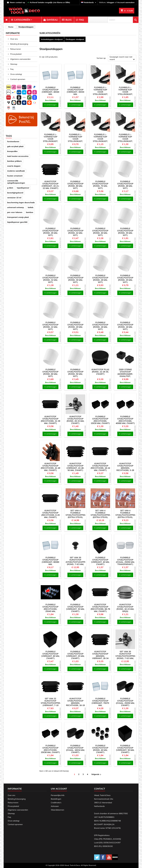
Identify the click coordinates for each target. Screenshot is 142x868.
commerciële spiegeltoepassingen (16, 182)
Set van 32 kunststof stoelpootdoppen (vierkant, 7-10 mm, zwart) (51, 703)
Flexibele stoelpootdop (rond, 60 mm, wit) (50, 373)
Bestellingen (56, 799)
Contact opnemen (18, 79)
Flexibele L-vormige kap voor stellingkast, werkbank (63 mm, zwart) (100, 93)
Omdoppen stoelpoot (75, 39)
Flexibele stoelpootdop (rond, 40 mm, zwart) (100, 749)
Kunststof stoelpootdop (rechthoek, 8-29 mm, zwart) (50, 514)
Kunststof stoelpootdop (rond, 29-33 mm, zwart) (75, 420)
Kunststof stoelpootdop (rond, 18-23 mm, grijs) (125, 608)
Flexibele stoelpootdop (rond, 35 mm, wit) (125, 232)
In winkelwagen (50, 105)
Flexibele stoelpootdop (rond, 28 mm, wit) (100, 279)
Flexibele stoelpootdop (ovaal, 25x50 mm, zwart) (125, 702)
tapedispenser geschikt (17, 222)
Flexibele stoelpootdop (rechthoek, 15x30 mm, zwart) (100, 420)
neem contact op (17, 2)
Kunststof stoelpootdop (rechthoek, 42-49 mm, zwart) (50, 467)
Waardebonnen (58, 810)
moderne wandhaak (16, 171)
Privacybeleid (16, 54)
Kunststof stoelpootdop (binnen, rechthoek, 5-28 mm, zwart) (125, 468)
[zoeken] (123, 20)
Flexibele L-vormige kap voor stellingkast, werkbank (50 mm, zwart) (125, 93)
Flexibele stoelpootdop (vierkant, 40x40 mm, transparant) (50, 92)
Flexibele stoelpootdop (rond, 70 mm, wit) (100, 185)
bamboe (30, 212)
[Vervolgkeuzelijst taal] (89, 2)
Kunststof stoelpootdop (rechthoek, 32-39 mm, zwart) (50, 420)
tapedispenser (23, 188)
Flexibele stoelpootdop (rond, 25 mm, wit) (125, 279)
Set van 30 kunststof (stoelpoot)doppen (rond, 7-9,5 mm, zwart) (76, 562)
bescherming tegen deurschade (21, 202)
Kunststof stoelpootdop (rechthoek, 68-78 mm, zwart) (100, 608)
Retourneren (15, 49)
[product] (51, 75)
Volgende (97, 774)
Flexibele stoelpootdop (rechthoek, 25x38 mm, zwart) (50, 749)
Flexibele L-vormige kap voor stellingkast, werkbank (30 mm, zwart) (50, 140)
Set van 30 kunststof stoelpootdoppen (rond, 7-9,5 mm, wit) (125, 656)
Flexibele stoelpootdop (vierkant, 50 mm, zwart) (125, 749)
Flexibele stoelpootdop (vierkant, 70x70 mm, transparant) (100, 703)
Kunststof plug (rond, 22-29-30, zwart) (100, 372)
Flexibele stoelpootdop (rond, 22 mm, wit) (50, 326)
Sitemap (14, 64)
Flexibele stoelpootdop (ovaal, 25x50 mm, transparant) (125, 561)
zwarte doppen (14, 166)
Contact (100, 789)
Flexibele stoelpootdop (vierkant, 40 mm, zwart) (100, 561)
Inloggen (111, 2)
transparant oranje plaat (18, 217)
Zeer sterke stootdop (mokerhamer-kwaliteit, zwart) (125, 374)
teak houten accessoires (18, 156)
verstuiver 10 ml (14, 198)
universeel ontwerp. (16, 207)
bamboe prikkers (14, 161)
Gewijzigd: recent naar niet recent (123, 58)
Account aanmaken (126, 2)
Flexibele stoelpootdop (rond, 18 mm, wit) (100, 326)
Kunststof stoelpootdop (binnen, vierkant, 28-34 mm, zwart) (100, 656)
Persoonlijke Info (58, 795)
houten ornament (15, 176)
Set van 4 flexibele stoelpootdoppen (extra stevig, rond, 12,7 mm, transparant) (125, 516)
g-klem (10, 188)
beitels (31, 207)
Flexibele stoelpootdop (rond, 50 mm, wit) (75, 373)
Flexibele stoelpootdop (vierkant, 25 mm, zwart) (75, 655)
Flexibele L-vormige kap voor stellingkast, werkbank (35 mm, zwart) (100, 140)
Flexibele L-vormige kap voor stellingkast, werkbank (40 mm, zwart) (125, 140)
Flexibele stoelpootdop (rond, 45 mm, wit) (50, 232)
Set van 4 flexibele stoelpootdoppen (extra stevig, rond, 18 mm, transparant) (101, 516)
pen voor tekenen (15, 212)
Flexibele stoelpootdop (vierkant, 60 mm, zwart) (50, 655)
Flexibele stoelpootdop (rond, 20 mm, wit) (75, 326)
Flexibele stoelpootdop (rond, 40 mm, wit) (100, 232)
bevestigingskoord (15, 193)
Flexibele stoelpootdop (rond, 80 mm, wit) (75, 185)
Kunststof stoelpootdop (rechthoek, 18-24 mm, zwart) (100, 467)
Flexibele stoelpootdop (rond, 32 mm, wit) (50, 279)
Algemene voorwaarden (20, 59)
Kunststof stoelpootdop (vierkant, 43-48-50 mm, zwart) (75, 467)
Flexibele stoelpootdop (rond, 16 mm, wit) (125, 326)
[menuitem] (6, 20)
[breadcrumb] (10, 27)
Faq (12, 69)
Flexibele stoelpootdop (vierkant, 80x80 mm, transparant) (50, 562)
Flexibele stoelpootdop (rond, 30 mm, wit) (75, 279)
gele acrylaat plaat (15, 146)
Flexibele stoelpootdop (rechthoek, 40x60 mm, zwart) (125, 420)
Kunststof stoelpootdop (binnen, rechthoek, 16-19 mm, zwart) (75, 703)
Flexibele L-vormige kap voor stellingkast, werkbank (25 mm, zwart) (75, 140)
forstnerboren (13, 141)
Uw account (59, 789)
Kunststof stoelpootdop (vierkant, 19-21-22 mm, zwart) (50, 185)
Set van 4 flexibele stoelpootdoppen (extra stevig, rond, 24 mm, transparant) (76, 516)
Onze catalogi (16, 74)
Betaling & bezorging (19, 44)
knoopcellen (12, 151)
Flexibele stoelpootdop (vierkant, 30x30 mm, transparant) (75, 92)
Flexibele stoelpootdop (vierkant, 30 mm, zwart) (75, 608)
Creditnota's (56, 803)
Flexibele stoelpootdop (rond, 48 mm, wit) (125, 185)
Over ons (14, 39)
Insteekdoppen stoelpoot (52, 39)
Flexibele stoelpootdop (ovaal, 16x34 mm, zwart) (75, 749)
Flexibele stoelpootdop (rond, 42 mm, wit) (75, 232)
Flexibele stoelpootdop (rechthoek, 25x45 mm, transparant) (50, 609)
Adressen (55, 806)
